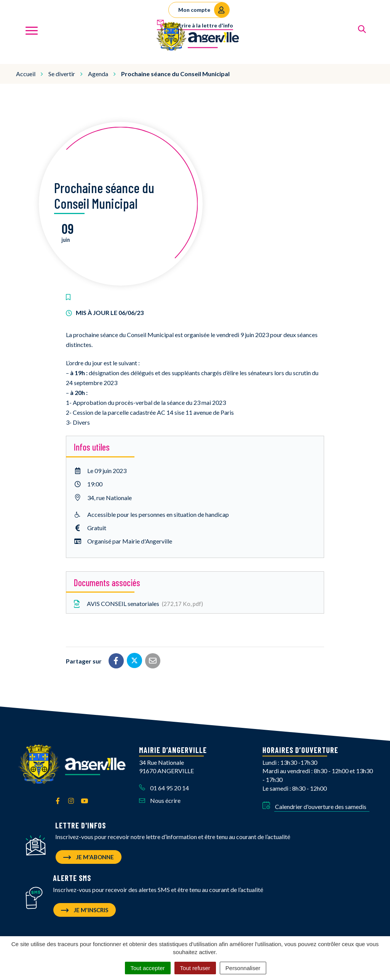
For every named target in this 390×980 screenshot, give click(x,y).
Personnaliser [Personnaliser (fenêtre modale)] (243, 968)
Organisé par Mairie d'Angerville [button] (130, 538)
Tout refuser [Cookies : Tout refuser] (195, 968)
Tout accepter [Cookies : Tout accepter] (148, 968)
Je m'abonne (89, 854)
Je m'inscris (85, 906)
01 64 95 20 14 (164, 785)
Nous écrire (160, 797)
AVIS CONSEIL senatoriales (137, 601)
